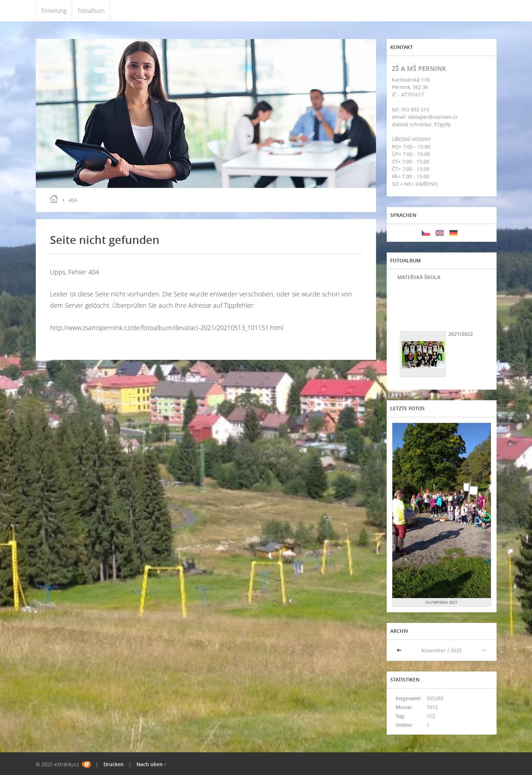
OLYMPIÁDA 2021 (441, 602)
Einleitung (54, 11)
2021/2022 (461, 334)
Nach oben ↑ (152, 764)
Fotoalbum (91, 11)
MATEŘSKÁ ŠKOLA (419, 277)
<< (400, 650)
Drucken (114, 764)
